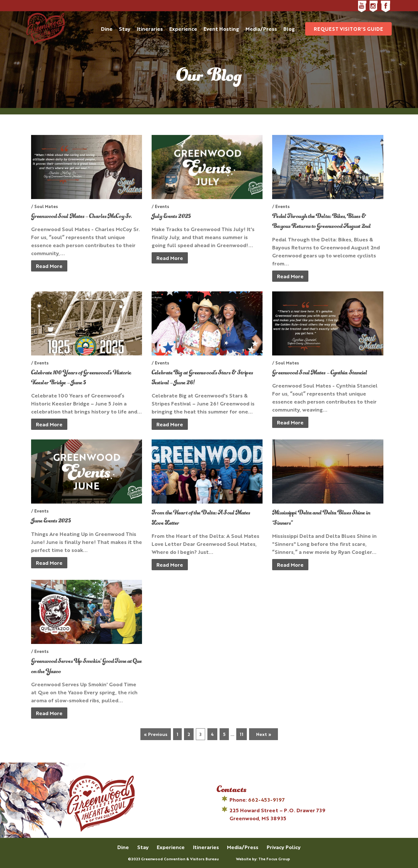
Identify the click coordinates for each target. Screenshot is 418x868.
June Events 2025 (51, 521)
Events (162, 206)
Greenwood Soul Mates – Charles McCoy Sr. (81, 217)
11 (242, 734)
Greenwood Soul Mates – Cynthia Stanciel (320, 373)
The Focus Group (274, 859)
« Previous (156, 734)
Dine (123, 847)
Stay (143, 847)
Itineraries (206, 847)
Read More (49, 266)
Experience (171, 847)
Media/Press (243, 847)
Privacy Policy (284, 847)
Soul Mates (46, 206)
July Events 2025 (171, 217)
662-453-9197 (266, 800)
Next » (264, 734)
